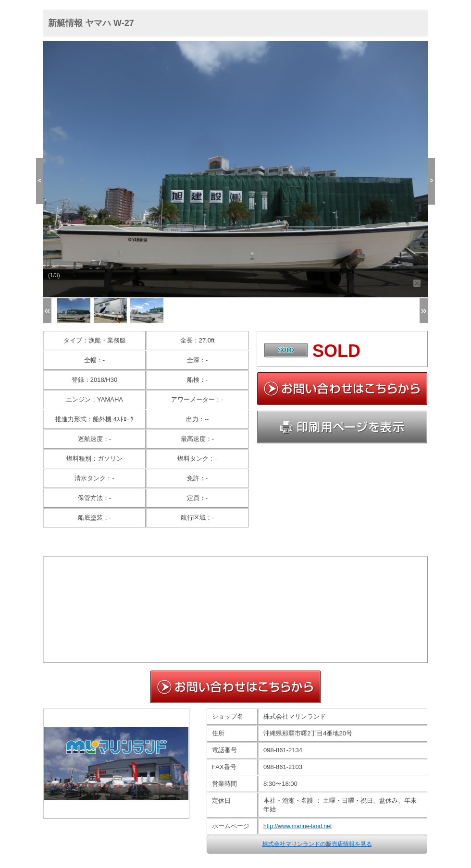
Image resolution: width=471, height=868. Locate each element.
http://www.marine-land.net (297, 826)
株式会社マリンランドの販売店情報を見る (317, 844)
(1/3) (54, 275)
